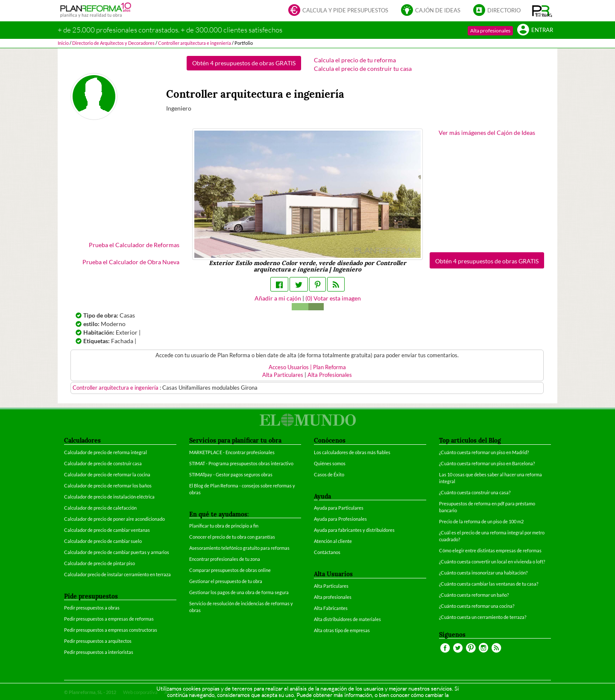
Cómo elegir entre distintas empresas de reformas (490, 550)
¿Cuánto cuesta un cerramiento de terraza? (483, 617)
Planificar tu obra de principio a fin (224, 526)
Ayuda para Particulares (339, 508)
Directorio (497, 11)
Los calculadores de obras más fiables (352, 452)
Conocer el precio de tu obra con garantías (232, 537)
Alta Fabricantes (331, 608)
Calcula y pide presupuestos (338, 11)
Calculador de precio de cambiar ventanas (107, 530)
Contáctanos (327, 552)
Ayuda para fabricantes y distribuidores (354, 530)
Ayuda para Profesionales (340, 519)
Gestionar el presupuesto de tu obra (226, 581)
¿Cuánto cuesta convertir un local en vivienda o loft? (492, 561)
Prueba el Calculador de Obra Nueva (131, 262)
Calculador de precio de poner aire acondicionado (114, 519)
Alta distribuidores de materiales (347, 619)
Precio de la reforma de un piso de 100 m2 (481, 521)
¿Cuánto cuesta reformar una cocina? (477, 606)
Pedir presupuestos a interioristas (99, 652)
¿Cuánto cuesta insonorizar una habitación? (483, 573)
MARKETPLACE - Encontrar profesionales (232, 452)
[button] (542, 11)
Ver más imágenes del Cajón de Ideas (487, 133)
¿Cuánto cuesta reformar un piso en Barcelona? (487, 463)
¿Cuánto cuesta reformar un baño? (474, 595)
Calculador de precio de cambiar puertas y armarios (117, 552)
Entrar (535, 31)
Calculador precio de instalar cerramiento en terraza (117, 574)
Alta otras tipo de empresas (342, 630)
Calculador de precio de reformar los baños (108, 486)
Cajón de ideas (431, 11)
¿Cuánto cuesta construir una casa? (475, 492)
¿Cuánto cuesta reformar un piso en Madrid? (484, 452)
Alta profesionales (490, 31)
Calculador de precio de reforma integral (105, 452)
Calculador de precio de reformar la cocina (107, 474)
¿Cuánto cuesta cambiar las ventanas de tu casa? (489, 584)
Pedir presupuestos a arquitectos (98, 641)
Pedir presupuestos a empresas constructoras (111, 630)
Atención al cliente (333, 541)
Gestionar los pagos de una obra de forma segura (239, 592)
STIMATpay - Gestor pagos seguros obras (231, 474)
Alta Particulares (283, 375)
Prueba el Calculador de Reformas (134, 245)
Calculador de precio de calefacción (100, 508)
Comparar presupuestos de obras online (230, 570)
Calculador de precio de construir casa (103, 463)
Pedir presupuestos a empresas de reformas (109, 619)
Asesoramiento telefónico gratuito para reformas (239, 548)
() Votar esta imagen (333, 298)
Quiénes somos (330, 463)
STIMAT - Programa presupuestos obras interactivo (241, 463)
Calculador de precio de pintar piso (100, 563)
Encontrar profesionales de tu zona (225, 559)
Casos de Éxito (329, 474)
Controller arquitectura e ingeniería (116, 388)
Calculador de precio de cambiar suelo (103, 541)
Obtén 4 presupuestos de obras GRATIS (244, 63)
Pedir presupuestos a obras (92, 608)
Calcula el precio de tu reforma (355, 60)
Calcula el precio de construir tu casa (363, 69)
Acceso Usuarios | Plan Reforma (307, 367)
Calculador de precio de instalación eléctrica (109, 497)
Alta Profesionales (330, 375)
